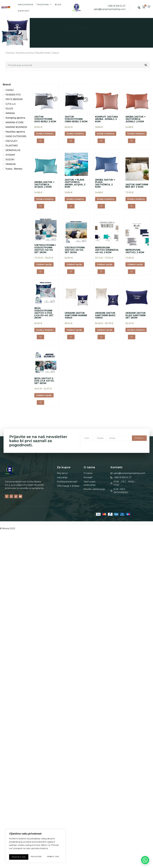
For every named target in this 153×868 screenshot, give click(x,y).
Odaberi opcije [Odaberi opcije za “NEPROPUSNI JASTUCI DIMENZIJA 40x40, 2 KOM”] (106, 273)
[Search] (146, 65)
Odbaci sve (48, 852)
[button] (139, 8)
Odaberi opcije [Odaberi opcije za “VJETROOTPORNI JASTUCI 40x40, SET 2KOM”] (76, 273)
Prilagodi (21, 852)
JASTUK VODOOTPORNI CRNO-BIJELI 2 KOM (76, 119)
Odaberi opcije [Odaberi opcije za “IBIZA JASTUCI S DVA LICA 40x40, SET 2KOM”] (45, 410)
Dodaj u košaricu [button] (45, 135)
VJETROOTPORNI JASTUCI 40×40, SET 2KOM (75, 259)
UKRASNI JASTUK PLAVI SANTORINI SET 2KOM (136, 325)
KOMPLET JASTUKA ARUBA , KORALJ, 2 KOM (106, 119)
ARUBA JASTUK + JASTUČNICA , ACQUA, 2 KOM (44, 188)
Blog (58, 4)
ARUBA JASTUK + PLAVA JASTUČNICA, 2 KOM (105, 187)
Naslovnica (26, 4)
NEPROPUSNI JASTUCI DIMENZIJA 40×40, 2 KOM (107, 259)
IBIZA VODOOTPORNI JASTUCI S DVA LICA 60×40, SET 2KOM (44, 322)
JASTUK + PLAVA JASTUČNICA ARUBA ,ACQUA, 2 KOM (75, 187)
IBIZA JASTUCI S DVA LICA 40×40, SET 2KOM (44, 396)
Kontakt (24, 11)
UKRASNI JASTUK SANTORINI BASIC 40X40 (105, 327)
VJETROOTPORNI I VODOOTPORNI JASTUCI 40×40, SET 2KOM (45, 257)
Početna (10, 53)
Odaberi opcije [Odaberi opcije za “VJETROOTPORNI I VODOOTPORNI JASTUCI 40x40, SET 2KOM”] (45, 273)
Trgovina (44, 4)
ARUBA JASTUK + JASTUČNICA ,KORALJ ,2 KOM (135, 119)
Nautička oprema (25, 53)
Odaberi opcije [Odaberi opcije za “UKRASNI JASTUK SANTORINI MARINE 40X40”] (76, 342)
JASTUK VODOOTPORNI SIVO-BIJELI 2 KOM (45, 119)
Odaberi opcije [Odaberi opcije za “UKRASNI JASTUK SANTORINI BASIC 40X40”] (106, 342)
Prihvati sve (35, 857)
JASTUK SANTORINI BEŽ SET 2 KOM (137, 189)
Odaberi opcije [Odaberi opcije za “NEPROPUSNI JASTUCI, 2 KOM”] (136, 273)
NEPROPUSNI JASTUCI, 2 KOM (135, 260)
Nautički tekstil (43, 53)
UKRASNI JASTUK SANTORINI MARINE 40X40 (76, 327)
